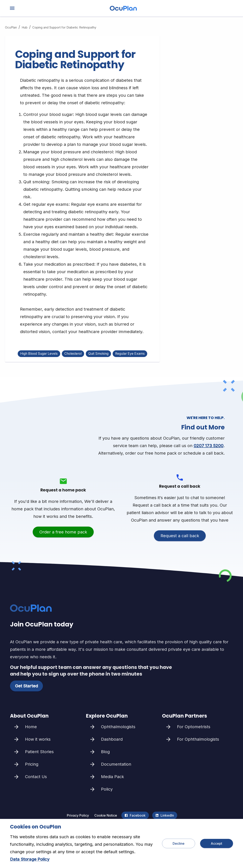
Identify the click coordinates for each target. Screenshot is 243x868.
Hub (25, 27)
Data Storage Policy (30, 859)
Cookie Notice (106, 815)
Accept (217, 843)
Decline (179, 843)
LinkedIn (165, 815)
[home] (123, 9)
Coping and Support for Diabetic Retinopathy (64, 27)
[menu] (12, 8)
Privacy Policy (78, 815)
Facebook (135, 815)
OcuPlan (11, 27)
